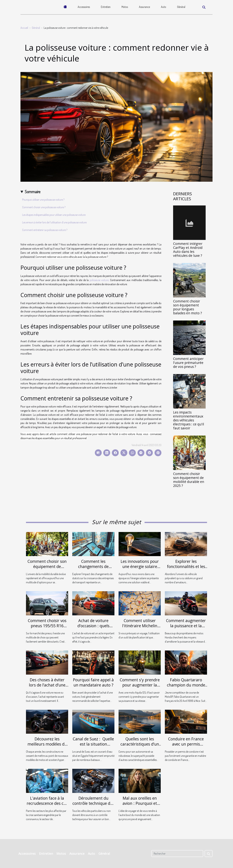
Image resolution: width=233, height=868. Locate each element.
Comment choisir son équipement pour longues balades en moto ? (187, 307)
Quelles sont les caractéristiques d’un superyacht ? (140, 744)
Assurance (144, 7)
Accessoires (84, 7)
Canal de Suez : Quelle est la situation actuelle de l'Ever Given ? (93, 747)
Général (181, 7)
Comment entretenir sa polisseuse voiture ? (45, 230)
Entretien (106, 7)
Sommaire (33, 192)
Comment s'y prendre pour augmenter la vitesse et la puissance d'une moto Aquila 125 (140, 688)
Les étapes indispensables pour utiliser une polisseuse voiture (54, 215)
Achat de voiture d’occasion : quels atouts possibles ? (93, 626)
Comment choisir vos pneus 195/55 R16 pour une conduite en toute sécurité (47, 628)
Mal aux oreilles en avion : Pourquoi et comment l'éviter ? (140, 803)
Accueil (24, 28)
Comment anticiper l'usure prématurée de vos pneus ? (188, 363)
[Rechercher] (177, 854)
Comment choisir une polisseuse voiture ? (44, 207)
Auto (163, 7)
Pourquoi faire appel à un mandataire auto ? (93, 682)
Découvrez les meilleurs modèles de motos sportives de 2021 (47, 747)
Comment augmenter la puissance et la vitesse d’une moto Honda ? (186, 628)
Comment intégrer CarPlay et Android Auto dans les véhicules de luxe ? (188, 250)
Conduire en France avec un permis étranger (186, 744)
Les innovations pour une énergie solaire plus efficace (140, 566)
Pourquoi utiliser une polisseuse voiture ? (43, 200)
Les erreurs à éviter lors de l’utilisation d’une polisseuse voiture (54, 222)
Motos (125, 7)
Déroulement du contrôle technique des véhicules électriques (93, 803)
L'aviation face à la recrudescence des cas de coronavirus (47, 803)
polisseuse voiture (99, 280)
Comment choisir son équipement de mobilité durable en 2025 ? (189, 480)
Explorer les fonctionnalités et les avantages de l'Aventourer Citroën (186, 569)
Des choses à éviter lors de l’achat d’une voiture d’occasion (47, 685)
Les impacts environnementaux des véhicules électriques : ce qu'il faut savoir (189, 420)
